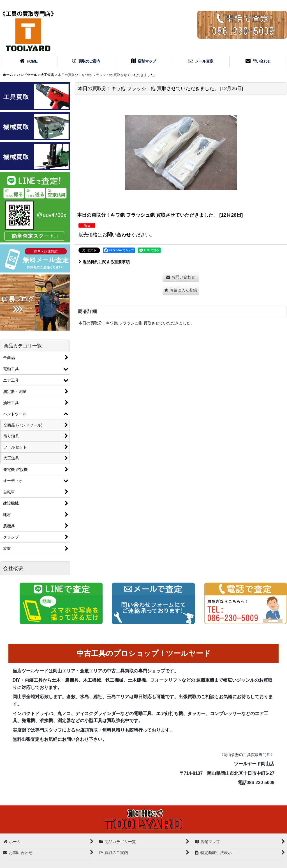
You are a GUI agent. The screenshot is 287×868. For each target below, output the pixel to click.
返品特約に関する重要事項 (104, 262)
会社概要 (13, 568)
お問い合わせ (117, 235)
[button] (181, 290)
